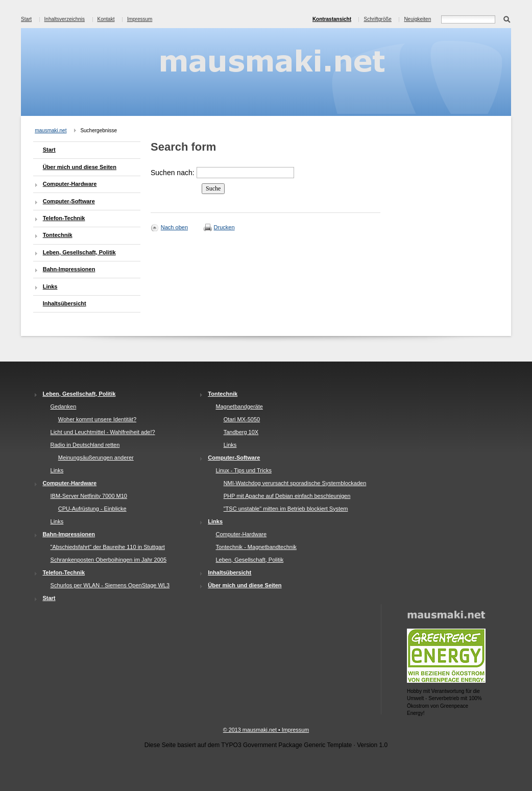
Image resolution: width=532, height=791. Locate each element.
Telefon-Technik (64, 218)
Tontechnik (58, 235)
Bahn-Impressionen (69, 269)
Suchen (507, 18)
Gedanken (64, 406)
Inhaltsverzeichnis (65, 19)
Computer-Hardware (70, 184)
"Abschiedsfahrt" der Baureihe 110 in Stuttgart (108, 547)
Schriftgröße (377, 19)
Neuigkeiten (417, 19)
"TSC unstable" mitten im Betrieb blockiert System (286, 509)
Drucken (224, 227)
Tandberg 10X (241, 432)
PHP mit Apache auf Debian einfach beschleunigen (287, 496)
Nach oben (174, 227)
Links (50, 286)
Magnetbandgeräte (239, 406)
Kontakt (106, 19)
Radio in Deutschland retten (85, 445)
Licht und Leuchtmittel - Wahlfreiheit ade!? (103, 432)
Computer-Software (69, 201)
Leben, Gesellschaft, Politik (79, 252)
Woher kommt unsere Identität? (97, 419)
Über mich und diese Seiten (80, 167)
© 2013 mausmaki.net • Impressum (266, 730)
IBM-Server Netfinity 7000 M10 (89, 496)
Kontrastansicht (332, 19)
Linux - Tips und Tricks (243, 470)
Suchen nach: (173, 173)
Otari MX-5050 (242, 419)
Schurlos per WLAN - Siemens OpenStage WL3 (110, 585)
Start (26, 19)
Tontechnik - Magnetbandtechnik (256, 547)
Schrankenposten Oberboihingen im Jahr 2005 (108, 560)
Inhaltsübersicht (65, 303)
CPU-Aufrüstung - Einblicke (92, 509)
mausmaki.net (51, 130)
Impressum (140, 19)
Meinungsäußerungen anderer (96, 458)
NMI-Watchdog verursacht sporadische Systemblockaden (295, 483)
